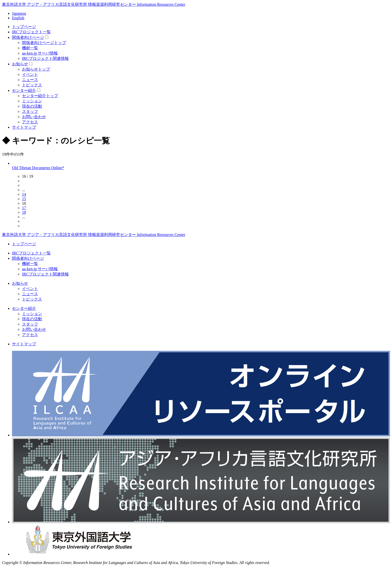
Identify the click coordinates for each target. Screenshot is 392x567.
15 (24, 199)
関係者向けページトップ (44, 43)
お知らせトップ (36, 69)
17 (24, 208)
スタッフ (30, 111)
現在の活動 (32, 106)
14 (24, 194)
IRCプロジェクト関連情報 (45, 58)
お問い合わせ (34, 117)
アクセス (30, 122)
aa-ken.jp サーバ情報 (40, 53)
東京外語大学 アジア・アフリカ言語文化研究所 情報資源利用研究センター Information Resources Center (94, 4)
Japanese (19, 13)
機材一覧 (30, 48)
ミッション (32, 101)
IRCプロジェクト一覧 (31, 32)
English (18, 18)
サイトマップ (24, 127)
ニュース (30, 80)
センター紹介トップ (40, 96)
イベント (30, 74)
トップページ (24, 27)
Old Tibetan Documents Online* (38, 168)
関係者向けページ (28, 37)
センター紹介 (24, 90)
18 (24, 212)
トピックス (32, 85)
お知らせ (20, 64)
